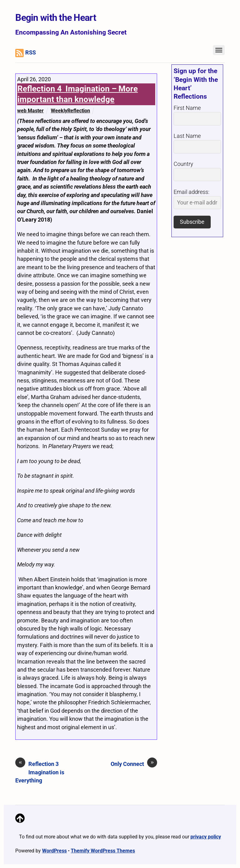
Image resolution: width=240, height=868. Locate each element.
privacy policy (206, 837)
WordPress (54, 851)
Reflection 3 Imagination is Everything (40, 772)
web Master (30, 111)
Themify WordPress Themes (103, 851)
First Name (187, 108)
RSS (26, 53)
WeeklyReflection (70, 111)
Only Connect (134, 764)
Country (183, 164)
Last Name (187, 136)
